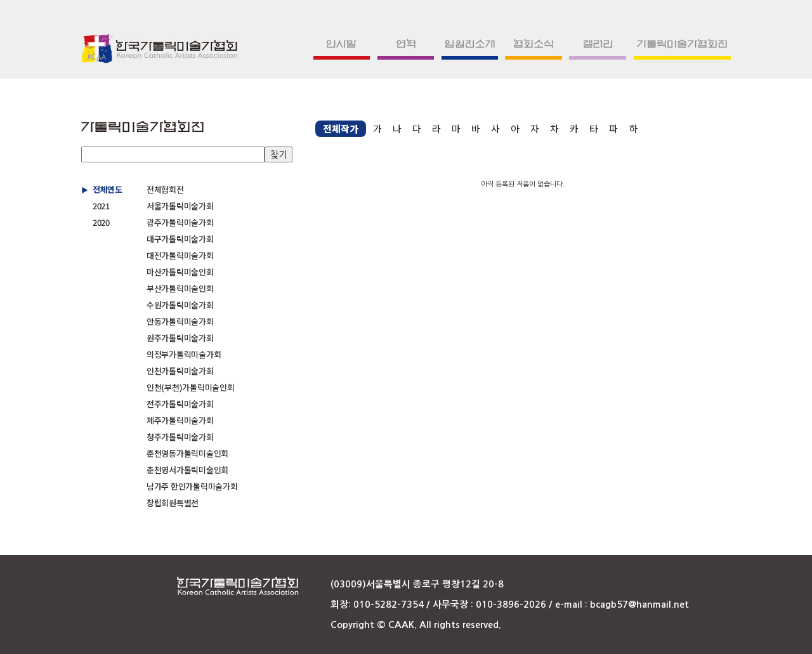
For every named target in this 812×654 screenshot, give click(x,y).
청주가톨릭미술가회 (180, 437)
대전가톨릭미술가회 (180, 255)
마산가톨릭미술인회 (180, 272)
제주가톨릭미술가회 (180, 420)
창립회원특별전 (173, 503)
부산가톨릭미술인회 (180, 288)
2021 (101, 206)
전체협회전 (165, 189)
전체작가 (341, 128)
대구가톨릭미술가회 (180, 239)
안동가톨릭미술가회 (180, 321)
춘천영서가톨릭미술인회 (187, 470)
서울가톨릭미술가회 (180, 206)
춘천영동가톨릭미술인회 (187, 453)
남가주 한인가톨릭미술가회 (192, 486)
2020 (101, 222)
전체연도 (108, 189)
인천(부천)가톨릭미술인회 (191, 387)
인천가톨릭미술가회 (180, 371)
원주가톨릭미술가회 (180, 338)
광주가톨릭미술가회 (180, 222)
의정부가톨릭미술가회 (184, 354)
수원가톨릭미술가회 (180, 305)
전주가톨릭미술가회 (180, 404)
